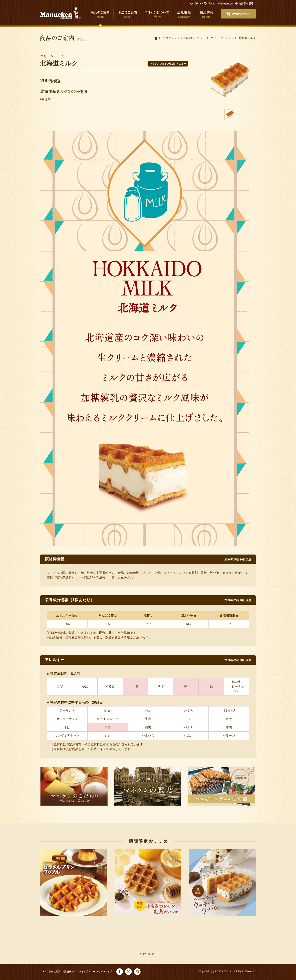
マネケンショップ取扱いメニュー (184, 38)
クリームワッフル (222, 38)
